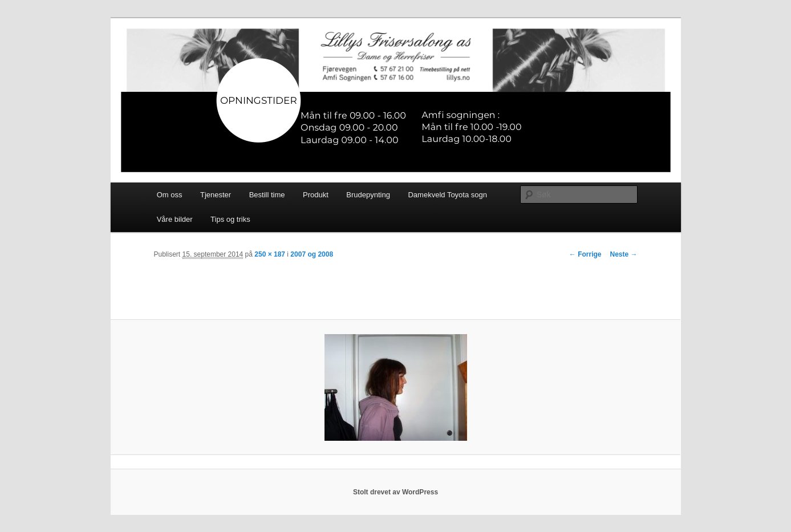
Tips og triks (230, 219)
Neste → (623, 254)
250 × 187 (270, 254)
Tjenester (216, 195)
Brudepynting (368, 195)
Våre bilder (175, 219)
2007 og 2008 (312, 254)
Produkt (316, 195)
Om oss (170, 195)
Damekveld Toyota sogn (447, 195)
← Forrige (585, 254)
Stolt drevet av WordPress (395, 492)
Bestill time (267, 195)
